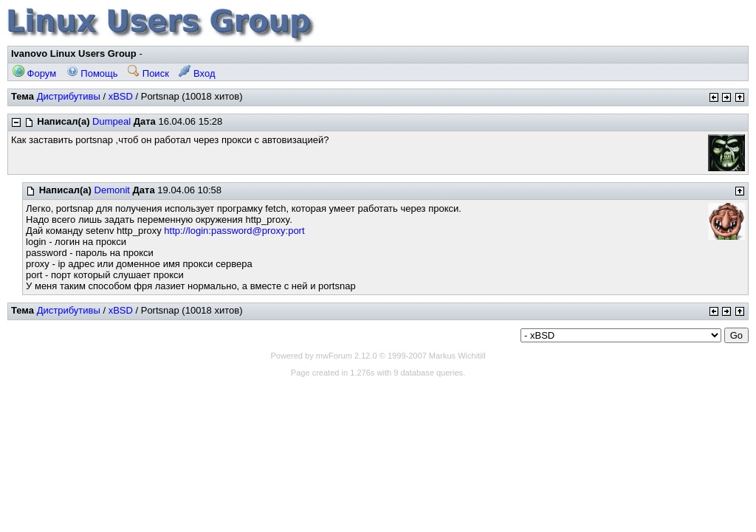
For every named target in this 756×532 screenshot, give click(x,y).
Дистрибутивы (69, 96)
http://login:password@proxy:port (234, 231)
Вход (197, 73)
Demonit (112, 190)
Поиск (148, 73)
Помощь (92, 73)
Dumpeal (111, 121)
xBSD (121, 96)
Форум (34, 73)
